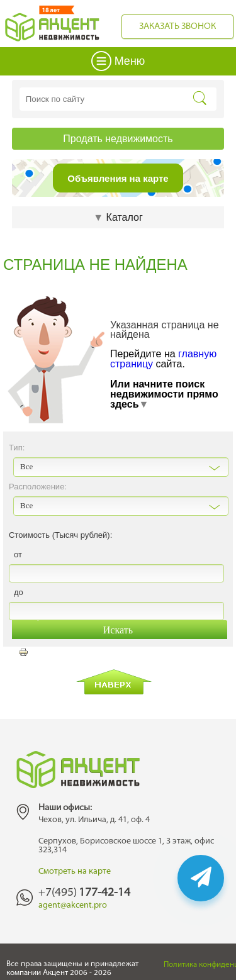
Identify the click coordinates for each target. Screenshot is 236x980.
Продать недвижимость (118, 139)
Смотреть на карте (75, 871)
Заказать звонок (177, 27)
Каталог (118, 217)
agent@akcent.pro (73, 905)
